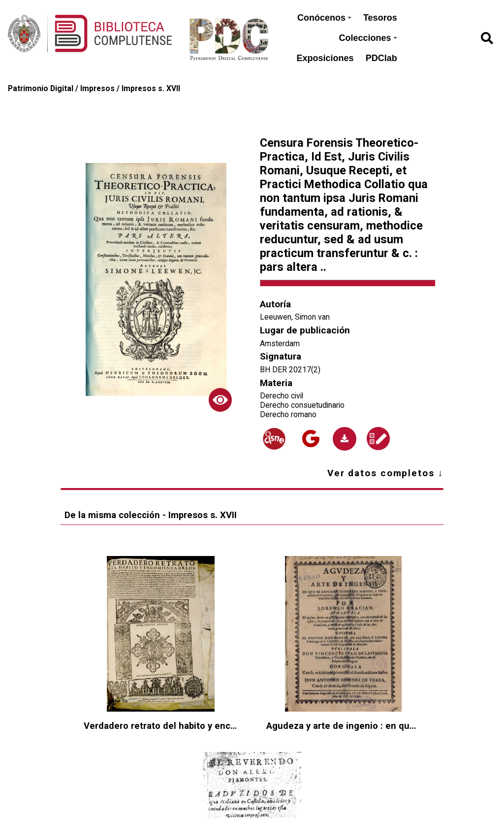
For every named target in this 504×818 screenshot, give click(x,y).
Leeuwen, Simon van (295, 317)
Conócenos (324, 18)
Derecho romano (288, 414)
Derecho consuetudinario (302, 405)
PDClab (381, 58)
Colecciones (368, 38)
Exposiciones (325, 58)
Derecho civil (282, 396)
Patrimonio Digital (41, 88)
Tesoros (380, 18)
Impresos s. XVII (151, 88)
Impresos (97, 88)
